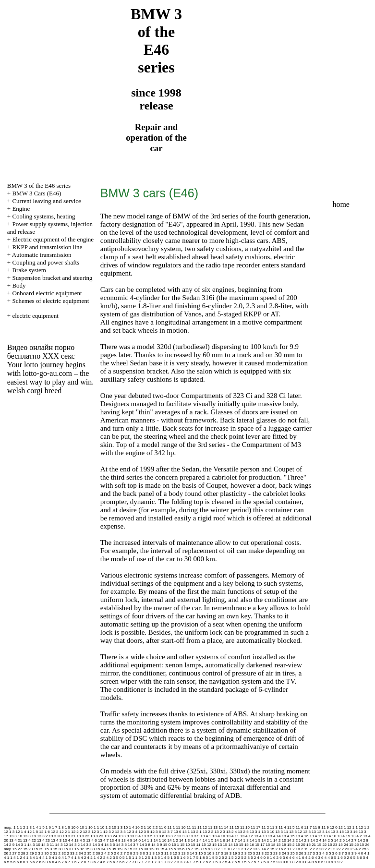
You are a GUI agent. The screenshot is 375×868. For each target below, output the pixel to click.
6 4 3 (316, 858)
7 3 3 (178, 862)
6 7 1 (69, 862)
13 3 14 (323, 832)
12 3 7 (167, 832)
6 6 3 (43, 862)
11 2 (266, 827)
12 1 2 (364, 827)
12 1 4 (21, 832)
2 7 (123, 853)
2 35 (88, 853)
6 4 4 (326, 858)
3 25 (291, 853)
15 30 (58, 849)
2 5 (110, 853)
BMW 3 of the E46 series (39, 186)
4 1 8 (75, 858)
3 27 (308, 853)
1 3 (29, 827)
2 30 (45, 853)
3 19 (233, 853)
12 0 (334, 827)
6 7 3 (88, 862)
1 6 (48, 827)
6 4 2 (306, 858)
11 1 (171, 827)
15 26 (364, 845)
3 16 (207, 853)
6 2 (276, 858)
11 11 (192, 827)
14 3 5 (109, 845)
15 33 (90, 849)
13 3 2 (42, 836)
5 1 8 (201, 858)
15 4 (164, 849)
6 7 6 (117, 862)
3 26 (300, 853)
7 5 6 (245, 862)
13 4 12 (247, 836)
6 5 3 (354, 858)
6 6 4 (53, 862)
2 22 (337, 849)
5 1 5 (172, 858)
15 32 (79, 849)
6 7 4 (98, 862)
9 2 (340, 862)
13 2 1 (196, 832)
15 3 (48, 849)
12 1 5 (33, 832)
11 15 (234, 827)
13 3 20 (55, 836)
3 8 (347, 853)
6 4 (289, 858)
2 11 (236, 849)
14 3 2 (74, 845)
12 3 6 (156, 832)
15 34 (100, 849)
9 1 (333, 862)
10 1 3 (117, 827)
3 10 (157, 853)
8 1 (289, 862)
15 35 (111, 849)
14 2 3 (304, 840)
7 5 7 (255, 862)
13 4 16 (302, 836)
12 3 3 (121, 832)
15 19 (281, 845)
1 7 (54, 827)
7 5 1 (197, 862)
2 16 (279, 849)
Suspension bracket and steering (52, 278)
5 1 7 (191, 858)
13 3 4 (135, 836)
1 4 (35, 827)
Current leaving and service (46, 201)
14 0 (137, 840)
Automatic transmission (42, 255)
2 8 (129, 853)
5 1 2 (143, 858)
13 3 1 (255, 832)
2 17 (288, 849)
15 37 (133, 849)
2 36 (97, 853)
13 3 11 (282, 832)
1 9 (67, 827)
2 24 (354, 849)
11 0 (163, 827)
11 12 (202, 827)
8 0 (282, 862)
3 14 (191, 853)
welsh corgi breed (34, 391)
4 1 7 (66, 858)
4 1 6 (56, 858)
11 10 (181, 827)
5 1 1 (133, 858)
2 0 (214, 849)
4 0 (360, 853)
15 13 (217, 845)
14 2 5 (327, 840)
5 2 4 (255, 858)
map (8, 849)
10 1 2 (105, 827)
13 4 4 (68, 840)
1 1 (16, 827)
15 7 (190, 849)
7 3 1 (159, 862)
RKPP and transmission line (47, 247)
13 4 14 (274, 836)
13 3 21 (69, 836)
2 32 (62, 853)
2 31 (54, 853)
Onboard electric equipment (47, 293)
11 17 (255, 827)
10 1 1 (94, 827)
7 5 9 (274, 862)
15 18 (270, 845)
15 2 (291, 845)
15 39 (154, 849)
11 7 (308, 827)
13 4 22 (30, 840)
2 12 (245, 849)
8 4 (308, 862)
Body (19, 285)
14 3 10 (34, 845)
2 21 (328, 849)
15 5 (172, 849)
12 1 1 (352, 827)
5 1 (125, 858)
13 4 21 (16, 840)
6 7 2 (79, 862)
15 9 (206, 849)
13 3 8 (182, 836)
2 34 (79, 853)
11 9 (325, 827)
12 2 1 (65, 832)
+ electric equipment (33, 316)
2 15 (271, 849)
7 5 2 (207, 862)
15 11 (196, 845)
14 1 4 (196, 840)
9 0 (327, 862)
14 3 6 (121, 845)
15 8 (198, 849)
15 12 (206, 845)
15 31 (69, 849)
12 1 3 (9, 832)
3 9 (354, 853)
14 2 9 (9, 845)
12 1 (342, 827)
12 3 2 (109, 832)
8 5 (314, 862)
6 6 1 (24, 862)
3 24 (282, 853)
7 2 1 (149, 862)
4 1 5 (47, 858)
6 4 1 (297, 858)
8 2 (295, 862)
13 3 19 (30, 836)
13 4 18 (330, 836)
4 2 (83, 858)
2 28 (22, 853)
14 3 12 (62, 845)
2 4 (104, 853)
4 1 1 (8, 858)
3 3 (315, 853)
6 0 (263, 858)
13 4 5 (80, 840)
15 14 (228, 845)
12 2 (55, 832)
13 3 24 (111, 836)
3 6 (335, 853)
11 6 (300, 827)
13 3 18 (16, 836)
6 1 (270, 858)
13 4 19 (344, 836)
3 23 (274, 853)
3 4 (322, 853)
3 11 (165, 853)
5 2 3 (245, 858)
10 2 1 (141, 827)
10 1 (84, 827)
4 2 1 (92, 858)
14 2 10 (280, 840)
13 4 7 (103, 840)
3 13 (182, 853)
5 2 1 (226, 858)
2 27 (13, 853)
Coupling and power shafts (46, 262)
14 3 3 (86, 845)
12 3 (87, 832)
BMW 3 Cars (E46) (36, 193)
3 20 (248, 853)
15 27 (17, 849)
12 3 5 (144, 832)
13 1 (186, 832)
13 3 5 (147, 836)
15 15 (239, 845)
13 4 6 (91, 840)
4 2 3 (111, 858)
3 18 (225, 853)
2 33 (71, 853)
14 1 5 (208, 840)
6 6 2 (34, 862)
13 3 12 (296, 832)
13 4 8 (115, 840)
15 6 (181, 849)
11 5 (291, 827)
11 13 (213, 827)
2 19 (305, 849)
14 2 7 (351, 840)
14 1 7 (231, 840)
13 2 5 (243, 832)
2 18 (296, 849)
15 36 (122, 849)
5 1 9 (210, 858)
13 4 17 (316, 836)
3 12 (173, 853)
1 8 (61, 827)
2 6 (116, 853)
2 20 (320, 849)
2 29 (30, 853)
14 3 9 (157, 845)
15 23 (333, 845)
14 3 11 (48, 845)
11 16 (245, 827)
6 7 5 (108, 862)
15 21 (311, 845)
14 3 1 (21, 845)
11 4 (282, 827)
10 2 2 (152, 827)
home (341, 204)
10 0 (75, 827)
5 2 (218, 858)
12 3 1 (97, 832)
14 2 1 (266, 840)
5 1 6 (181, 858)
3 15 (199, 853)
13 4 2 (356, 836)
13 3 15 (337, 832)
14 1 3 (184, 840)
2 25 (363, 849)
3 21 (257, 853)
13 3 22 (83, 836)
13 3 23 (97, 836)
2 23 (346, 849)
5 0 (119, 858)
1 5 (42, 827)
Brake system (29, 270)
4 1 (367, 853)
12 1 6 (44, 832)
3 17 (216, 853)
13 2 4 (231, 832)
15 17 (260, 845)
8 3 (301, 862)
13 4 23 (43, 840)
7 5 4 (226, 862)
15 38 (144, 849)
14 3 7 (133, 845)
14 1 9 (255, 840)
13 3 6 (159, 836)
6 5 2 (345, 858)
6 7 (61, 862)
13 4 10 (219, 836)
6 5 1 (335, 858)
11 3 (274, 827)
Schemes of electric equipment (50, 301)
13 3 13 (309, 832)
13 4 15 (288, 836)
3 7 (341, 853)
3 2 (241, 853)
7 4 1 (188, 862)
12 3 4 (132, 832)
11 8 (316, 827)
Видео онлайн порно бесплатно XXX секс (41, 352)
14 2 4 (316, 840)
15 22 (322, 845)
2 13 (254, 849)
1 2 (22, 827)
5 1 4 (162, 858)
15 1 (175, 845)
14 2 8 (363, 840)
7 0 (135, 862)
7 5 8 (265, 862)
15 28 (28, 849)
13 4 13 (260, 836)
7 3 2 (169, 862)
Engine (21, 209)
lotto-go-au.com (47, 373)
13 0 (178, 832)
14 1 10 (160, 840)
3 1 (149, 853)
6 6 (16, 862)
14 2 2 (292, 840)
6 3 (282, 858)
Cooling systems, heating (43, 216)
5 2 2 (236, 858)
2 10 (228, 849)
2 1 (220, 849)
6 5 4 (364, 858)
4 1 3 (27, 858)
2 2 (312, 849)
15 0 (167, 845)
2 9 (136, 853)
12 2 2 (76, 832)
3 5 (328, 853)
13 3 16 (351, 832)
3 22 (266, 853)
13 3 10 (268, 832)
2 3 (38, 853)
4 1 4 (37, 858)
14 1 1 (147, 840)
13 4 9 (127, 840)
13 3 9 (194, 836)
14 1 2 (173, 840)
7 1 (141, 862)
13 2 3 (220, 832)
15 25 (354, 845)
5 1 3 (152, 858)
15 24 (343, 845)
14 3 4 (98, 845)
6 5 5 (8, 862)
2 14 (262, 849)
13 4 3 (56, 840)
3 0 (142, 853)
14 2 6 (339, 840)
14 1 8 (243, 840)
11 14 (223, 827)
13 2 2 (208, 832)
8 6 (321, 862)
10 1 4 (129, 827)
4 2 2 (101, 858)
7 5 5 (236, 862)
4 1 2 (18, 858)
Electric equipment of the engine (53, 239)
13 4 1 (206, 836)
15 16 (249, 845)
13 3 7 (170, 836)
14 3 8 (145, 845)
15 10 (185, 845)
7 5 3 (217, 862)
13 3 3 (123, 836)
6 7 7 (127, 862)
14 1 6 (220, 840)
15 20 (301, 845)
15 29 (38, 849)
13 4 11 (233, 836)
